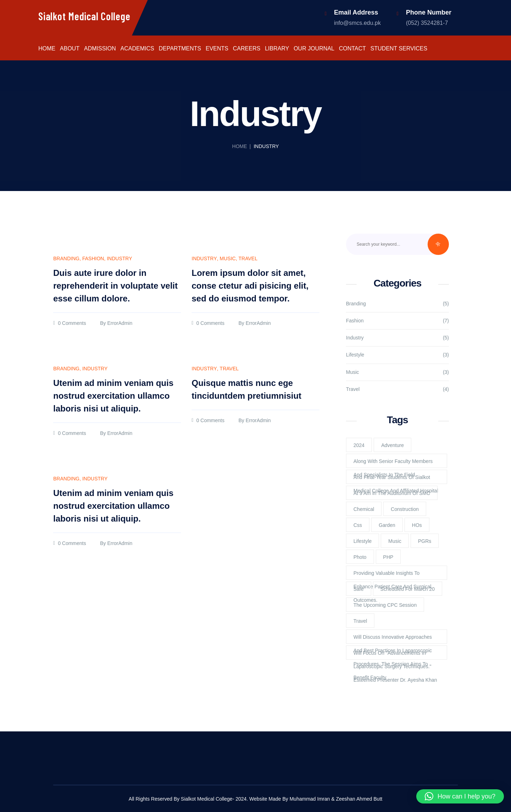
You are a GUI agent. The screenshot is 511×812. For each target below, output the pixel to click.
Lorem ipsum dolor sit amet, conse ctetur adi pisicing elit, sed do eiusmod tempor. (250, 286)
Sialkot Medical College (84, 16)
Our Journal (314, 49)
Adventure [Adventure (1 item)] (392, 445)
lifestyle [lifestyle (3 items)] (362, 541)
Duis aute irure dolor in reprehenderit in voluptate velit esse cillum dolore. (116, 286)
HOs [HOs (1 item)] (417, 525)
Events (217, 49)
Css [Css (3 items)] (358, 525)
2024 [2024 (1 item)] (359, 445)
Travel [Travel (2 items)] (360, 621)
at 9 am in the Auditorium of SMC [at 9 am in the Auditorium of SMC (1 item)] (392, 493)
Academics (137, 49)
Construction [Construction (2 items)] (405, 509)
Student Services (399, 49)
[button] (460, 796)
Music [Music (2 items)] (395, 541)
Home (47, 49)
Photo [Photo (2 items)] (360, 557)
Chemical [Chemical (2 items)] (364, 509)
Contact (352, 49)
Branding (66, 259)
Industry (119, 259)
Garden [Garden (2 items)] (387, 525)
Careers (246, 49)
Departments (180, 49)
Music (228, 259)
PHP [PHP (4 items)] (388, 557)
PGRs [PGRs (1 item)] (425, 541)
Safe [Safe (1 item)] (359, 589)
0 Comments (72, 323)
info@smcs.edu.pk (357, 23)
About (70, 49)
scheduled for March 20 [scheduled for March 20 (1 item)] (408, 589)
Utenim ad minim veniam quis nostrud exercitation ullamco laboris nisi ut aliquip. (113, 396)
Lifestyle (355, 355)
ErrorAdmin (120, 323)
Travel (248, 259)
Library (277, 49)
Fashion (93, 259)
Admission (100, 49)
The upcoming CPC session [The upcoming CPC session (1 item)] (385, 605)
